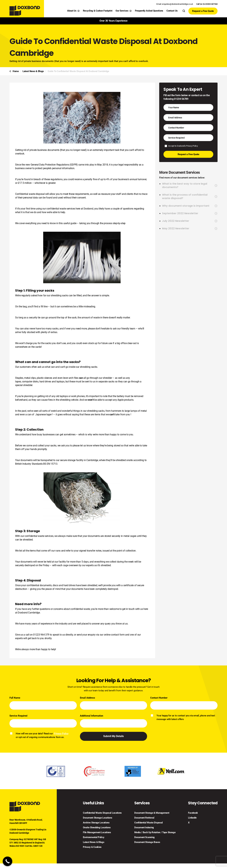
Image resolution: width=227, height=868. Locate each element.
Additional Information (92, 716)
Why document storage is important (190, 206)
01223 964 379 (41, 635)
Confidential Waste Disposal (148, 823)
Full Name (15, 698)
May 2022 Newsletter (190, 229)
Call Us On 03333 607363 (207, 4)
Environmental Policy (94, 837)
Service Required (18, 716)
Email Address (87, 698)
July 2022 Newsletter (190, 221)
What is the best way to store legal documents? (190, 186)
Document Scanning (144, 837)
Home (16, 71)
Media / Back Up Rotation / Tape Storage (155, 832)
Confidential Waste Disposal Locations (102, 813)
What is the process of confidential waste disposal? (190, 197)
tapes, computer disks (27, 382)
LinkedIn (192, 818)
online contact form (114, 635)
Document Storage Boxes (147, 842)
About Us (73, 11)
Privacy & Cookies (92, 847)
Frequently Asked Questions (149, 11)
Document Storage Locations (97, 818)
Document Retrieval (144, 818)
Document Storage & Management (152, 813)
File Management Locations (97, 832)
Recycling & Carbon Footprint (98, 11)
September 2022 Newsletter (190, 213)
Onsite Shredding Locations (97, 828)
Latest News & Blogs (33, 71)
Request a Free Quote (203, 11)
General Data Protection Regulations (50, 165)
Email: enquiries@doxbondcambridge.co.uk (175, 4)
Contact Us (172, 11)
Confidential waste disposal (30, 194)
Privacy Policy (192, 146)
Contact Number (159, 698)
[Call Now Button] (7, 861)
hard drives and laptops (52, 382)
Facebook (193, 813)
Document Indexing (144, 828)
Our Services (124, 11)
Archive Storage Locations (96, 823)
